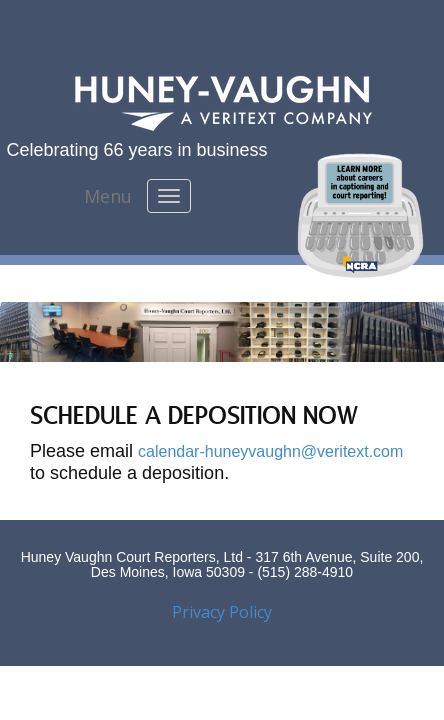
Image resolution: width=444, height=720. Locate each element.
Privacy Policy (222, 612)
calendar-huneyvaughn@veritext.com (270, 451)
